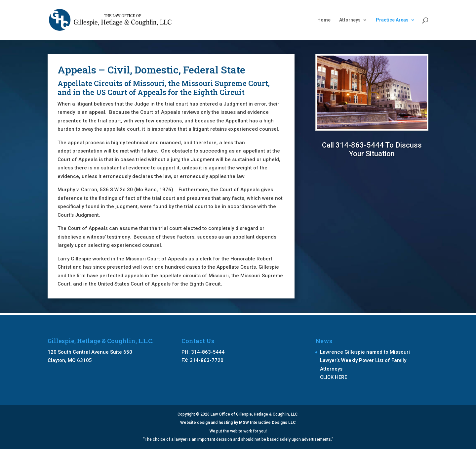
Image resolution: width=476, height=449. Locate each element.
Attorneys (350, 20)
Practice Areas (392, 20)
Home (324, 20)
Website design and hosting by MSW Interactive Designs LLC (238, 423)
